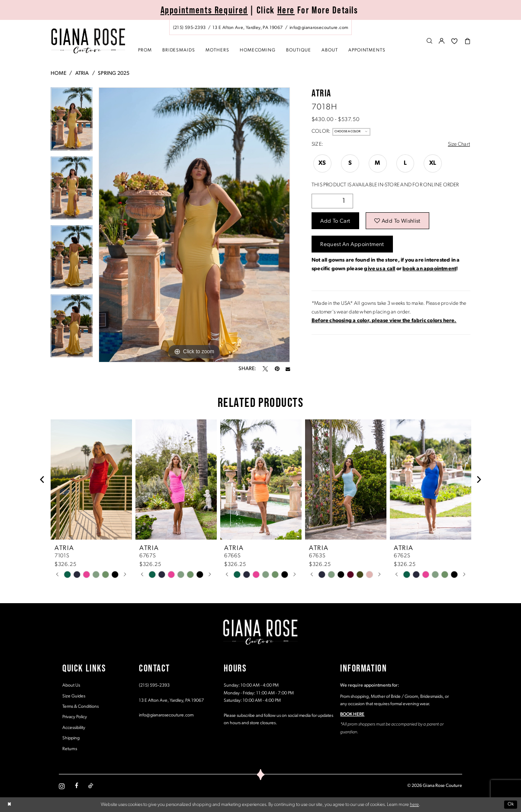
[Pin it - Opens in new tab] (277, 369)
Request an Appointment (352, 245)
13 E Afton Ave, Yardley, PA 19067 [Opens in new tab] (171, 701)
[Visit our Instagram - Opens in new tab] (62, 786)
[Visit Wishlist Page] (454, 42)
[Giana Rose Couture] (88, 41)
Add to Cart (335, 221)
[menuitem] (260, 27)
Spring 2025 (114, 74)
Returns (70, 749)
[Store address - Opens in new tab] (248, 28)
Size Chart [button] (459, 144)
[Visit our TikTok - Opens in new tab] (91, 786)
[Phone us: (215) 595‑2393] (189, 28)
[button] (442, 42)
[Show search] (429, 42)
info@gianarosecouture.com (166, 715)
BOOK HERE (352, 714)
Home (58, 74)
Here (286, 10)
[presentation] (91, 480)
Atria (82, 74)
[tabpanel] (72, 122)
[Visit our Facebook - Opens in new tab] (77, 786)
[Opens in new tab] (384, 321)
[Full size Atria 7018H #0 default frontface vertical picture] (194, 225)
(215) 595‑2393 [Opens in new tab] (154, 686)
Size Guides (74, 696)
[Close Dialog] (9, 805)
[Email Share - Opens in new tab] (288, 369)
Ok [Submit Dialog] (511, 805)
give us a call (379, 269)
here (414, 805)
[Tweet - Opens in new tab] (265, 369)
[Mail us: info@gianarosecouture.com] (319, 28)
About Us (71, 686)
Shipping (71, 738)
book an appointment (429, 269)
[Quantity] (332, 201)
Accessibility (74, 728)
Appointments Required (204, 10)
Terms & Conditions (80, 707)
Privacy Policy (75, 717)
